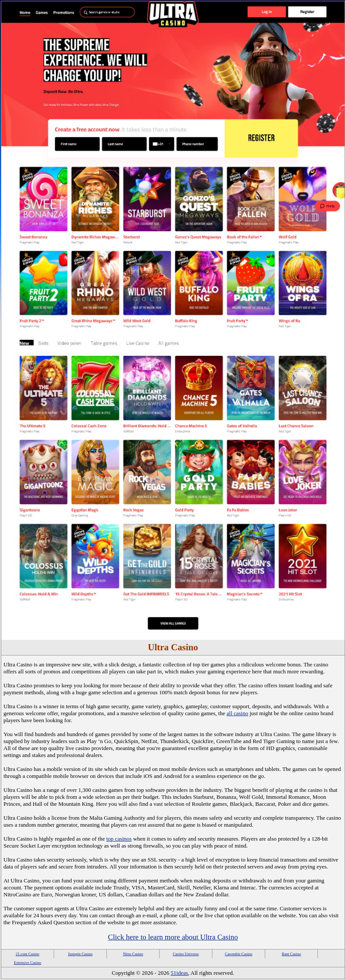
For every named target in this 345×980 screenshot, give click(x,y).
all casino (237, 713)
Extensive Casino (28, 963)
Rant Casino (291, 954)
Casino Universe (186, 954)
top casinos (119, 839)
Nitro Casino (133, 954)
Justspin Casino (80, 954)
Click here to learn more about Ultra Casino (173, 937)
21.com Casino (27, 954)
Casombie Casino (238, 954)
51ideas (179, 973)
